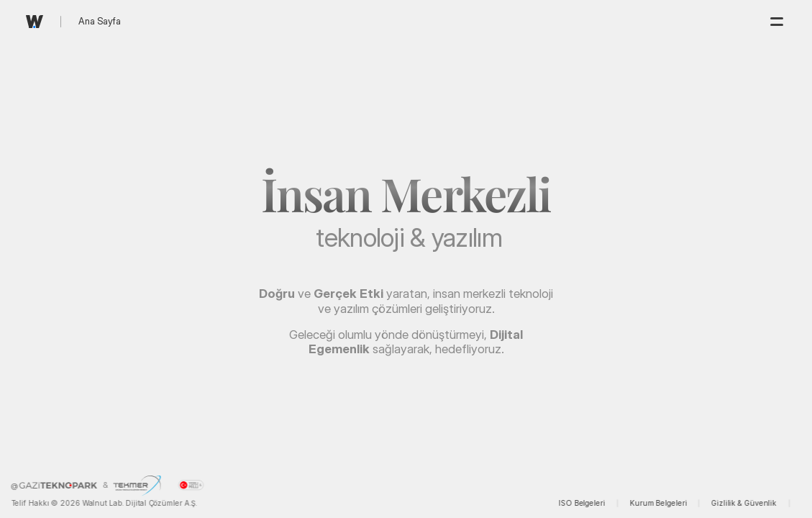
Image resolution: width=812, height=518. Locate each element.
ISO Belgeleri (582, 503)
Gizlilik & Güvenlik (744, 503)
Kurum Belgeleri (658, 503)
